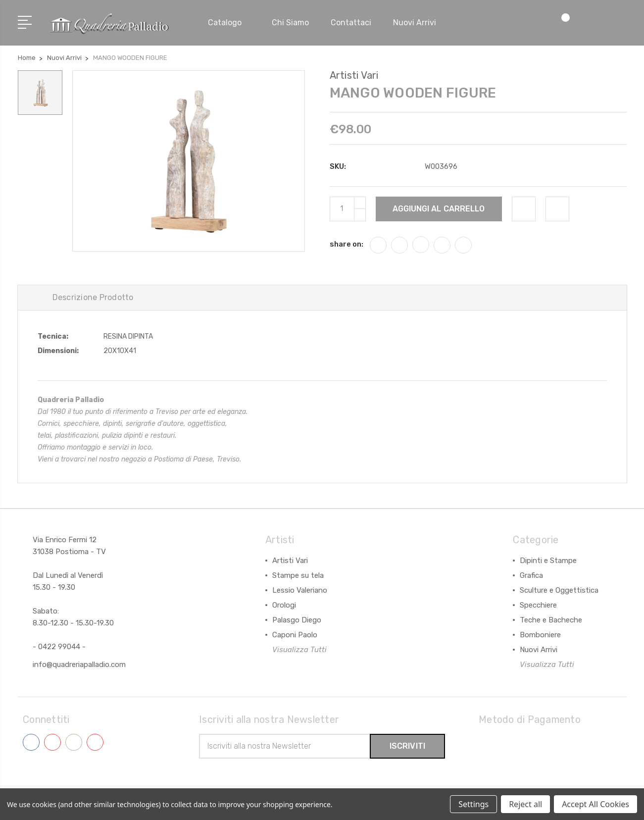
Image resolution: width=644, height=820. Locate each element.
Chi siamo (290, 23)
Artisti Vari (290, 561)
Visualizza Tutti (299, 650)
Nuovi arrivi (415, 23)
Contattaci (351, 23)
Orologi (284, 605)
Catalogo (229, 23)
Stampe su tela (298, 575)
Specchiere (538, 605)
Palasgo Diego (297, 620)
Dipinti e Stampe (548, 561)
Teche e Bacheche (551, 620)
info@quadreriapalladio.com (79, 665)
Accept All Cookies (595, 804)
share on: (347, 244)
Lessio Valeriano (300, 590)
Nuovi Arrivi (539, 650)
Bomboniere (540, 635)
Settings (473, 804)
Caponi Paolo (295, 635)
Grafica (531, 575)
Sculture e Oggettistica (559, 590)
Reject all (525, 804)
